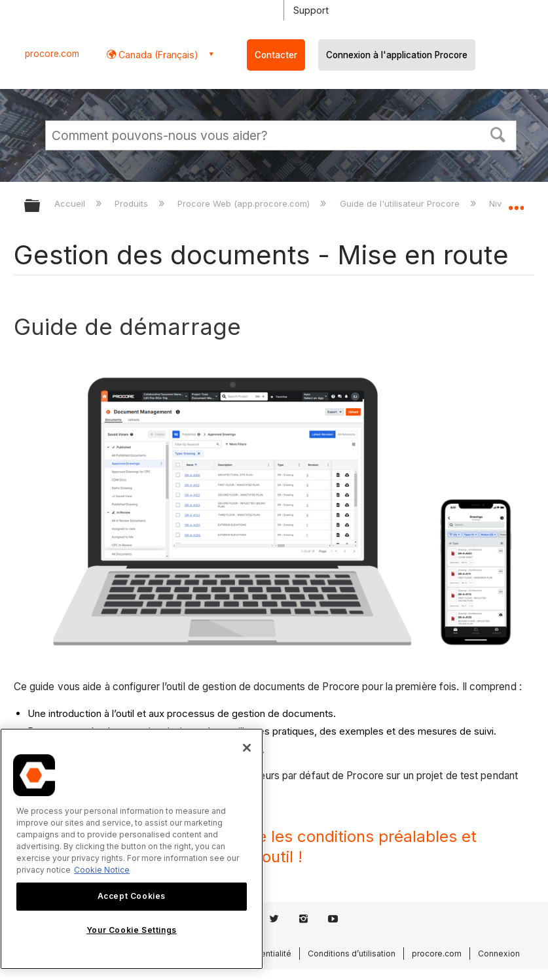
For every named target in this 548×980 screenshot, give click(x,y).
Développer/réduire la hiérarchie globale (41, 206)
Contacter (276, 55)
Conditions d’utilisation (352, 954)
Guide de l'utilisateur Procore (401, 203)
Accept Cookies (132, 896)
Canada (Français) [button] (157, 55)
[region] (132, 849)
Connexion (499, 954)
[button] (498, 133)
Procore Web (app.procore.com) (245, 203)
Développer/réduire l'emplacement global (516, 201)
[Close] (247, 748)
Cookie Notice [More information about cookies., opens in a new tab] (102, 870)
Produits (133, 203)
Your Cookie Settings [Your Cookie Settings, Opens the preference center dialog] (132, 930)
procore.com (52, 54)
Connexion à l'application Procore (397, 55)
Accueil (71, 203)
